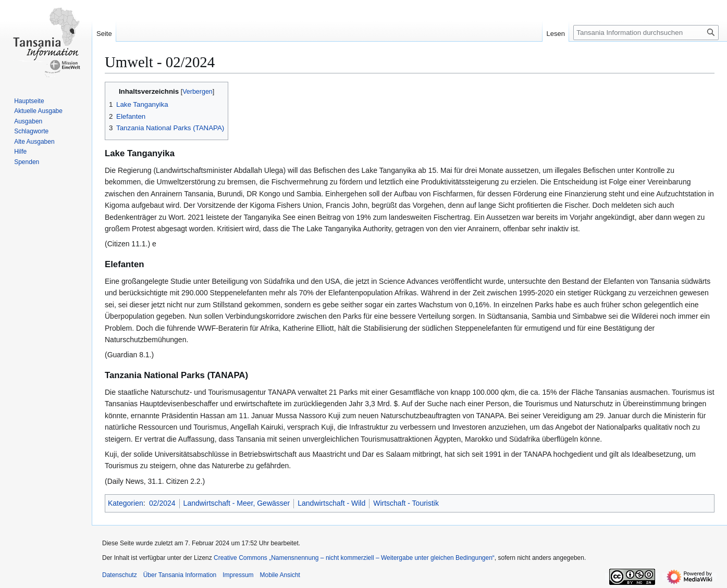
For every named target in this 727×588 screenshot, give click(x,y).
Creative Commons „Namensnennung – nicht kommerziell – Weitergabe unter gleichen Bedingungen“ (354, 558)
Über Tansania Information (180, 575)
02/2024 (162, 503)
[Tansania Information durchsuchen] (646, 33)
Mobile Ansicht (280, 575)
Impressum (238, 575)
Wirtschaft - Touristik (406, 503)
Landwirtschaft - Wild (331, 503)
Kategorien (126, 503)
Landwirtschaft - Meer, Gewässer (237, 503)
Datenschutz (120, 575)
